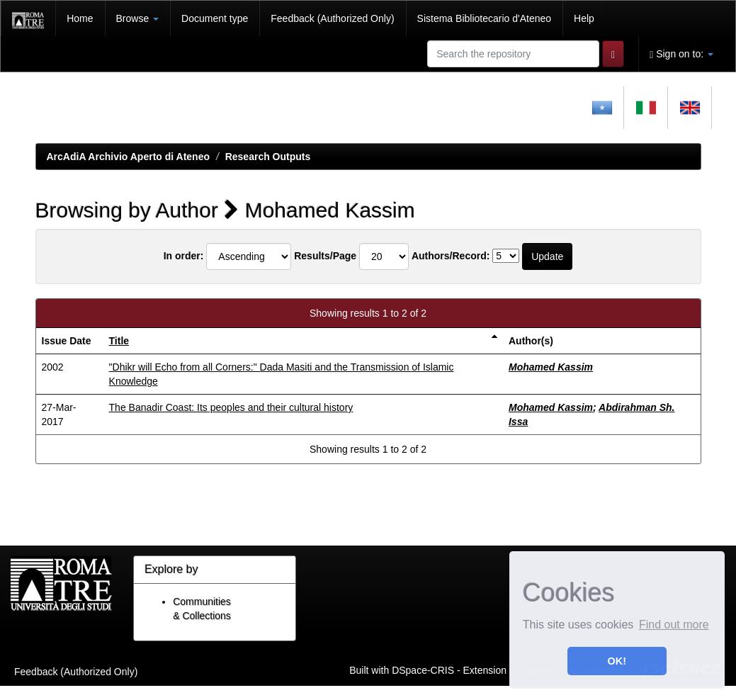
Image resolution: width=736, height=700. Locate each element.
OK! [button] (617, 661)
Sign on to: (681, 54)
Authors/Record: (451, 256)
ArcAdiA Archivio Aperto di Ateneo (129, 157)
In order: (184, 256)
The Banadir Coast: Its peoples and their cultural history (231, 407)
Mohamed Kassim (551, 367)
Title (119, 341)
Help (584, 18)
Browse (138, 18)
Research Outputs (268, 157)
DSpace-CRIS (423, 670)
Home (80, 18)
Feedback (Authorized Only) (332, 18)
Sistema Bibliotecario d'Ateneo (484, 18)
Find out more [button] (674, 625)
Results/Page (325, 256)
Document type (215, 18)
